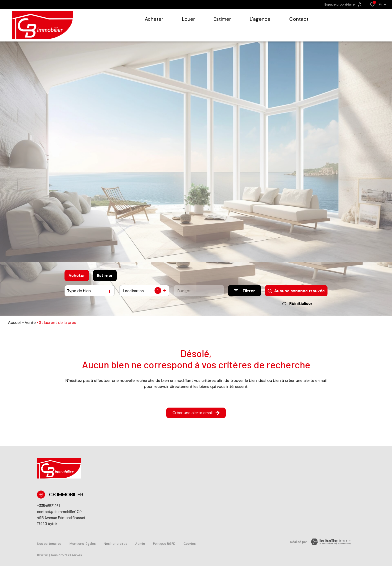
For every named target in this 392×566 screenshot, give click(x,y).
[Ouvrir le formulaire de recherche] (244, 291)
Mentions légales (83, 543)
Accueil (15, 324)
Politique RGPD (164, 543)
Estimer (105, 276)
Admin (140, 543)
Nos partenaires (49, 543)
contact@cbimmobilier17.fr (59, 513)
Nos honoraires (115, 543)
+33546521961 (48, 507)
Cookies (190, 543)
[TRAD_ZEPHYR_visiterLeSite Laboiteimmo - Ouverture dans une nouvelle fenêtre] (331, 544)
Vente (30, 324)
